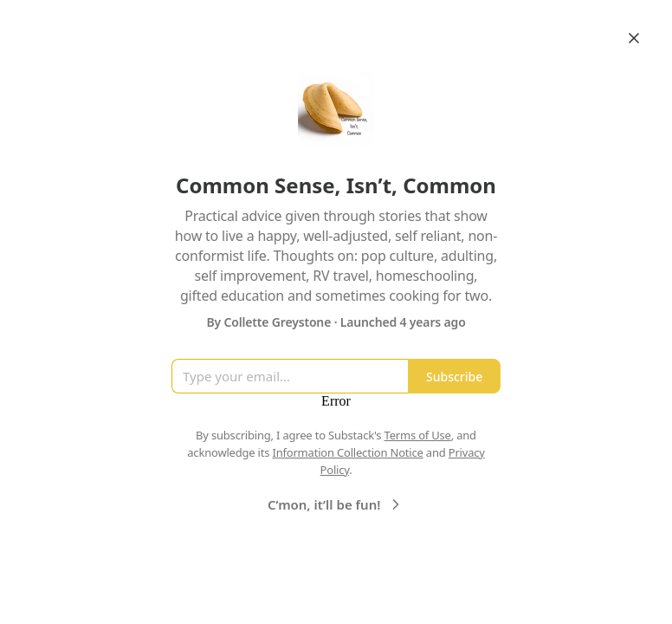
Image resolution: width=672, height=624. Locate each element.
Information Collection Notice (347, 452)
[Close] (634, 38)
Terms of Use (418, 435)
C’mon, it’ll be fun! (336, 504)
